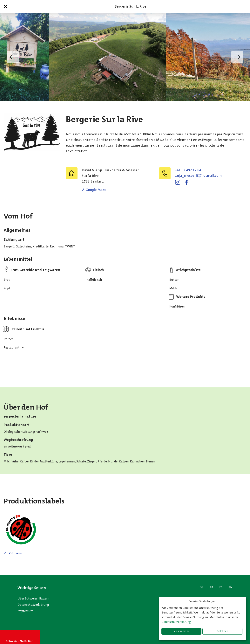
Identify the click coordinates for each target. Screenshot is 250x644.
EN (230, 587)
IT (221, 587)
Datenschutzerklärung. (176, 622)
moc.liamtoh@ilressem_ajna (198, 176)
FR (211, 587)
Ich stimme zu (182, 631)
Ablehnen (223, 631)
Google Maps (96, 190)
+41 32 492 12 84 (188, 170)
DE (202, 587)
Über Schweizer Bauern (33, 598)
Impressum (25, 611)
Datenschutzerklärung (33, 605)
